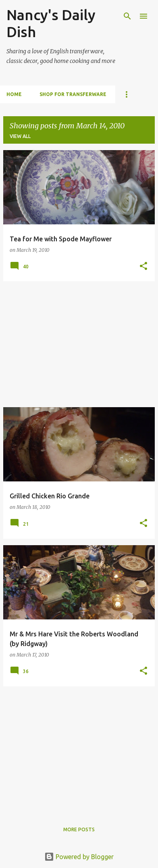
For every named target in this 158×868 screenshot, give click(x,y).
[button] (143, 267)
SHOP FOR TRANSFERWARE (73, 94)
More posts (79, 829)
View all (20, 136)
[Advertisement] (79, 344)
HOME (14, 94)
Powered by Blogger (79, 857)
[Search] (127, 16)
